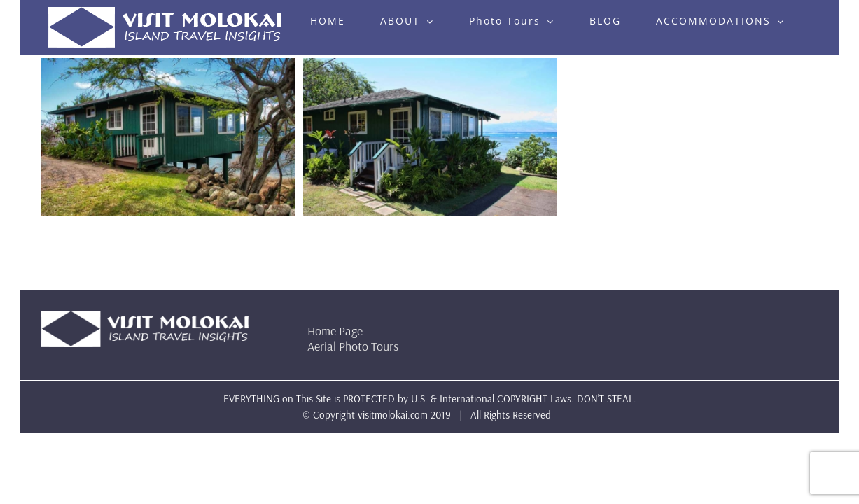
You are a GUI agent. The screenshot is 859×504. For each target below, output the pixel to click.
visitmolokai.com (393, 415)
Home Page (335, 331)
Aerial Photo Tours (353, 346)
